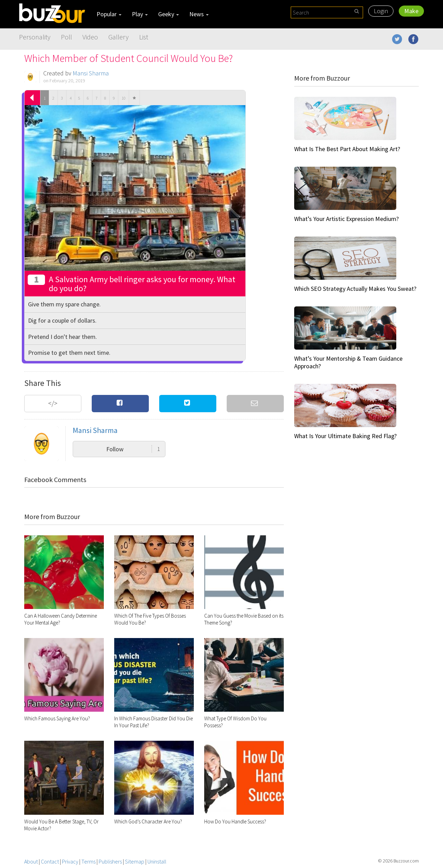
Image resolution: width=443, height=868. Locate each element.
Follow (133, 449)
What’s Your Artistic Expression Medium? (346, 219)
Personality (35, 37)
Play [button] (140, 14)
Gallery (119, 37)
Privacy (70, 861)
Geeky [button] (169, 14)
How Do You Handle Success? (235, 821)
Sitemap (135, 861)
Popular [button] (109, 14)
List (144, 37)
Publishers (110, 861)
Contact (50, 861)
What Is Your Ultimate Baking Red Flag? (345, 436)
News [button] (199, 14)
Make (411, 11)
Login (381, 11)
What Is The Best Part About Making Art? (347, 149)
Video (90, 37)
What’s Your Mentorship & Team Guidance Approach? (348, 362)
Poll (66, 37)
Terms (88, 861)
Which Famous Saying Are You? (57, 718)
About (31, 861)
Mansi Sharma (91, 73)
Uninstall (157, 861)
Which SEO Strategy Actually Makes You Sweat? (355, 289)
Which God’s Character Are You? (148, 821)
